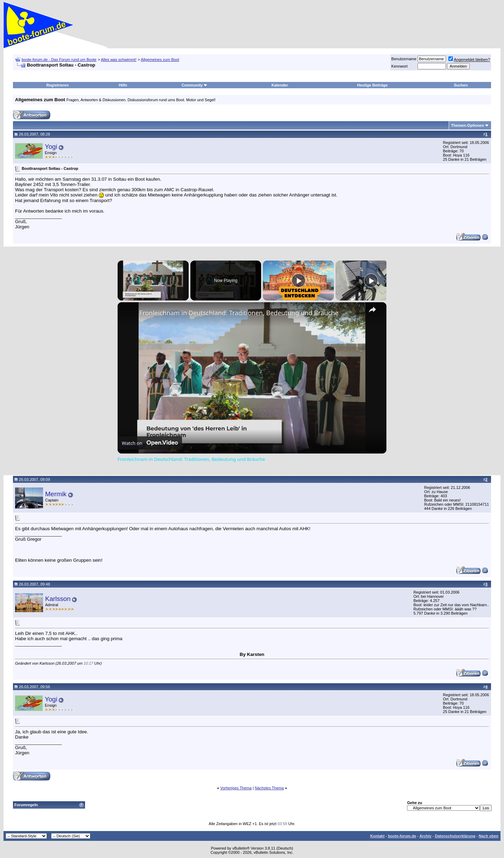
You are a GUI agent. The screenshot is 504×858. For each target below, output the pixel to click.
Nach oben (489, 836)
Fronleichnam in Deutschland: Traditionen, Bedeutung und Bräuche (239, 313)
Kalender (280, 85)
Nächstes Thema (269, 788)
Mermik (56, 494)
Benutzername (404, 59)
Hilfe (123, 85)
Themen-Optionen (468, 125)
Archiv (425, 836)
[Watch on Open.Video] (150, 443)
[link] (129, 313)
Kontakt (377, 836)
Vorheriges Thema (236, 788)
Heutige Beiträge (372, 85)
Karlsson (58, 599)
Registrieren (57, 85)
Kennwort (399, 66)
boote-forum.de (402, 836)
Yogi (51, 147)
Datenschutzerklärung (455, 836)
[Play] (299, 281)
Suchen (461, 85)
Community (195, 85)
